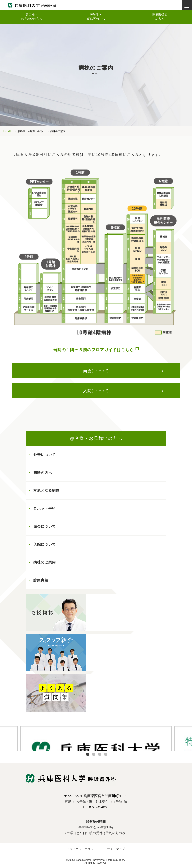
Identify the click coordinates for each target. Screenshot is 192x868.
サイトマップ (116, 849)
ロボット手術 (45, 508)
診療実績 (41, 580)
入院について (96, 391)
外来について (45, 455)
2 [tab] (94, 754)
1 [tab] (88, 754)
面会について (96, 371)
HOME (8, 131)
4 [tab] (106, 754)
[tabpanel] (96, 737)
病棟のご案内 (45, 562)
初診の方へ (43, 473)
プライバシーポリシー (82, 849)
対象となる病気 (47, 490)
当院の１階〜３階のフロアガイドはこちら (96, 349)
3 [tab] (100, 754)
